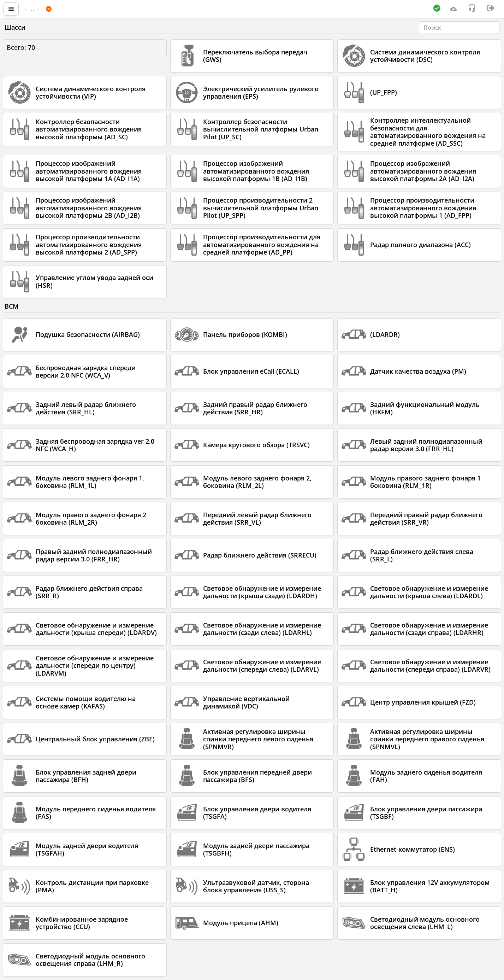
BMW (123, 9)
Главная (40, 9)
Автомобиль (86, 9)
